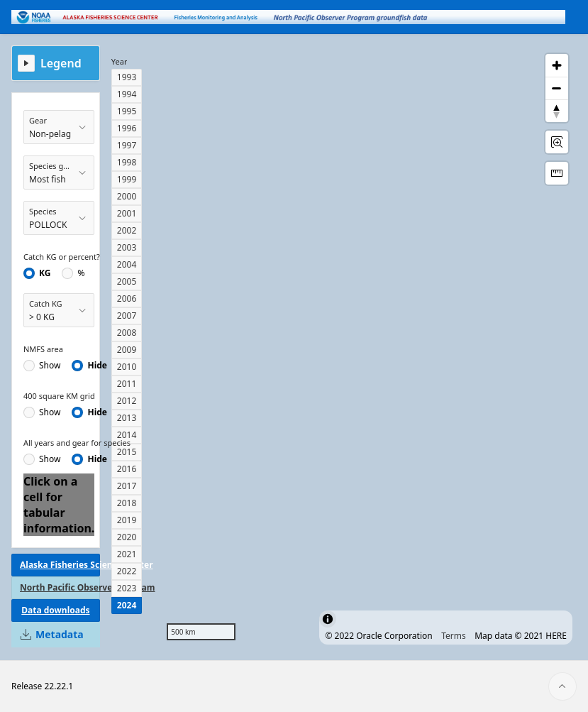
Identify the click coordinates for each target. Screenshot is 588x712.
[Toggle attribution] (328, 619)
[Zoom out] (557, 88)
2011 (127, 384)
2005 (127, 281)
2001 (127, 213)
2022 (127, 571)
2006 (127, 299)
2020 (127, 537)
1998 (127, 162)
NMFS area (43, 349)
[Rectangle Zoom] (557, 142)
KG (45, 273)
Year (120, 61)
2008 (127, 333)
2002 (127, 230)
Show (50, 366)
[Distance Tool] (557, 173)
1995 (127, 111)
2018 (127, 503)
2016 (127, 469)
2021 (127, 554)
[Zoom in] (557, 65)
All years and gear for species (77, 443)
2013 (127, 418)
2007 (127, 316)
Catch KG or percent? (62, 257)
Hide (97, 366)
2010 (127, 367)
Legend (61, 63)
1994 (127, 94)
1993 (127, 77)
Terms (454, 636)
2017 (127, 486)
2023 (127, 588)
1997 (127, 145)
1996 (127, 128)
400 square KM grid (59, 396)
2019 (127, 520)
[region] (367, 347)
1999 (127, 179)
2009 (127, 350)
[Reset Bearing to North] (557, 111)
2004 (127, 264)
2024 (127, 605)
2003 (127, 247)
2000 (127, 196)
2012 (127, 401)
